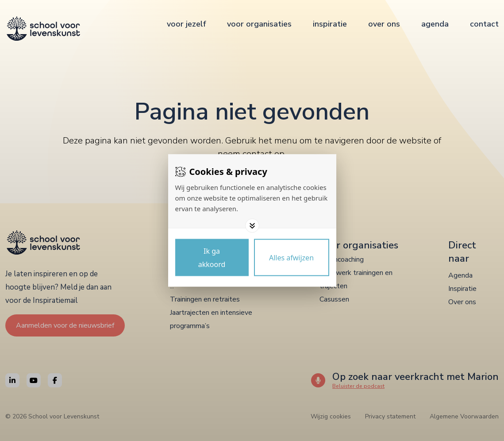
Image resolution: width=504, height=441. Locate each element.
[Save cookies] (212, 258)
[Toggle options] (252, 226)
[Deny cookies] (292, 258)
